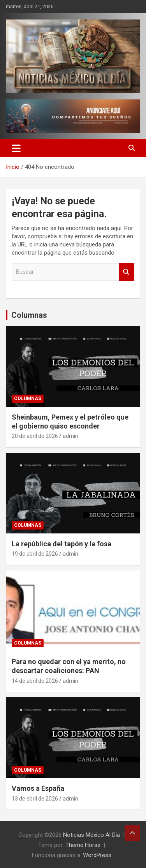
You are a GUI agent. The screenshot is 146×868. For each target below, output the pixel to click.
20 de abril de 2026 (35, 436)
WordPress (97, 855)
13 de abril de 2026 (35, 799)
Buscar (127, 272)
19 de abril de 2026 (35, 554)
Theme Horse (83, 845)
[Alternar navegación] (16, 148)
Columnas (29, 315)
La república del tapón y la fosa (62, 544)
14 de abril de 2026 (35, 681)
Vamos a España (38, 788)
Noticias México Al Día (91, 835)
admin (70, 436)
